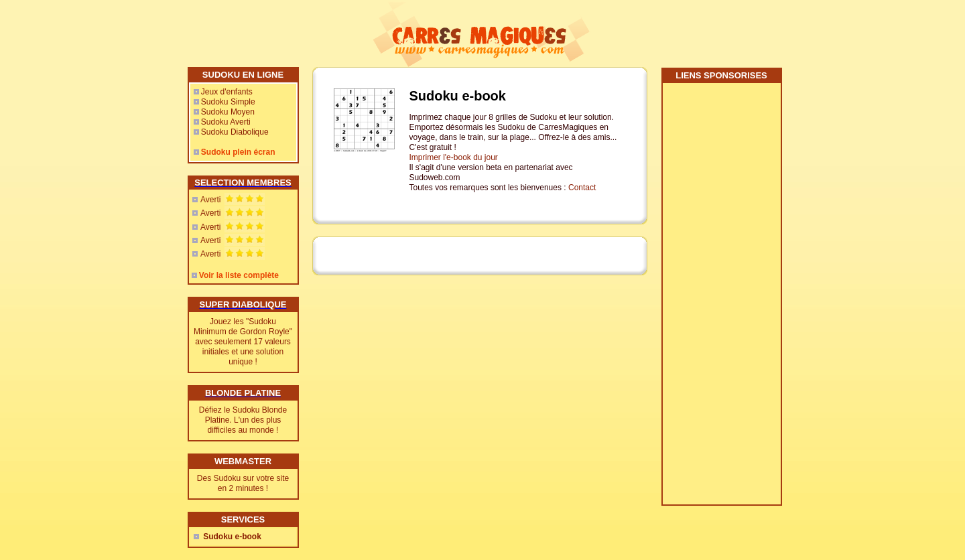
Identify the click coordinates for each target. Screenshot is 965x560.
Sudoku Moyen (228, 112)
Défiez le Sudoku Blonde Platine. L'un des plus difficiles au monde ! (243, 420)
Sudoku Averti (226, 122)
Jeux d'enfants (227, 92)
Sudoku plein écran (238, 152)
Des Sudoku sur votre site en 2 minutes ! (243, 483)
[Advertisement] (721, 299)
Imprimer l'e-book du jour (454, 157)
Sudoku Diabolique (235, 132)
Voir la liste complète (239, 275)
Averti (210, 200)
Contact (582, 188)
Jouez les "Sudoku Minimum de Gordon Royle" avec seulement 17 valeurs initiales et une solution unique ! (243, 342)
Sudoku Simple (228, 102)
